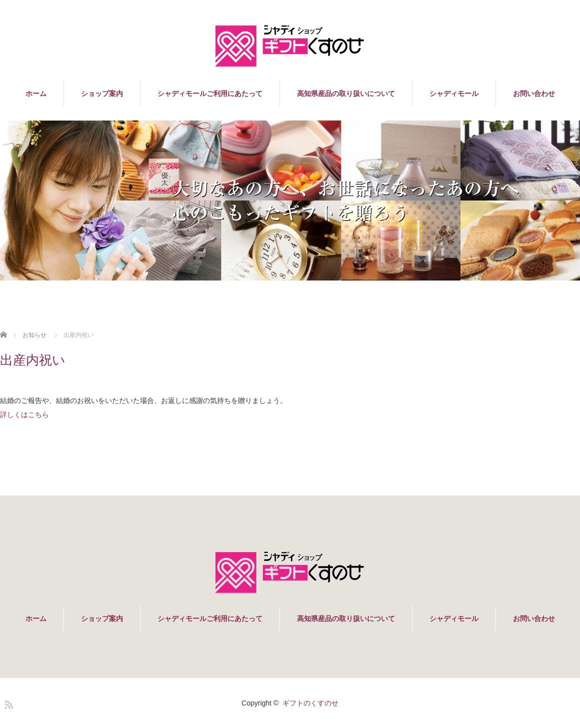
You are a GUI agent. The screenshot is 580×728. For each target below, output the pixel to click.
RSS (7, 703)
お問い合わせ (534, 93)
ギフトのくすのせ (310, 703)
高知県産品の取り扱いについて (346, 93)
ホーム (36, 93)
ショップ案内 (102, 93)
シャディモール (454, 93)
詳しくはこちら (24, 414)
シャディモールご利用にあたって (210, 93)
